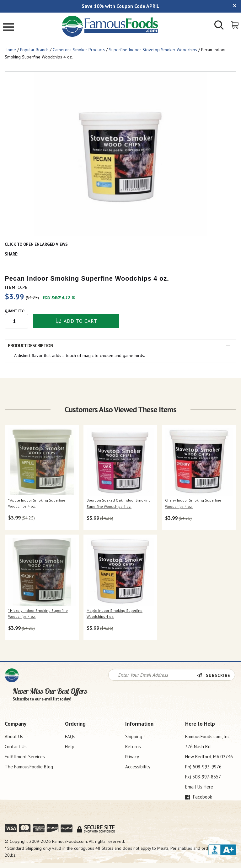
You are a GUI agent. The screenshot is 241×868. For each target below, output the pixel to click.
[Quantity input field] (16, 321)
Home (10, 50)
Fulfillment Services (25, 757)
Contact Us (16, 747)
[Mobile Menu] (9, 28)
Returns (133, 747)
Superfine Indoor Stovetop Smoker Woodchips (153, 50)
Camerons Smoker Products (79, 50)
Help (70, 747)
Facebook (199, 797)
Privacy (132, 757)
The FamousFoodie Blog (29, 767)
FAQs (70, 736)
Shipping (134, 736)
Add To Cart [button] (76, 321)
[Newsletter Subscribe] (216, 675)
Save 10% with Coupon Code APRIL (120, 6)
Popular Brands (34, 50)
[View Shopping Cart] (235, 24)
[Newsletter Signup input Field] (153, 675)
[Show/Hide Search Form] (219, 26)
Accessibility (138, 767)
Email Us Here (199, 787)
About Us (14, 736)
